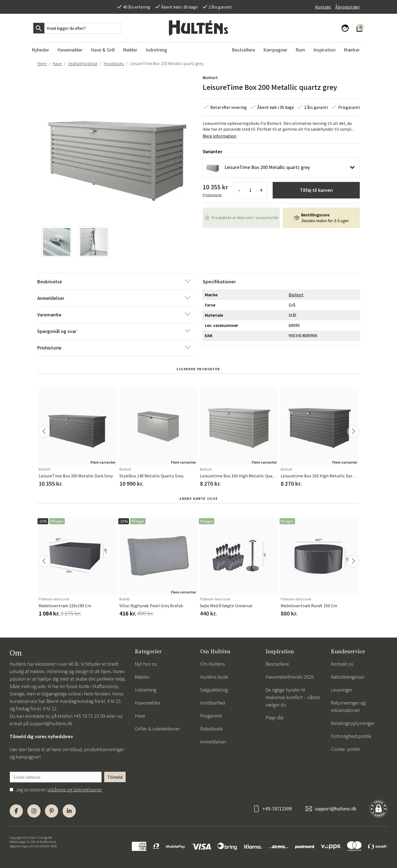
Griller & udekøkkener (157, 729)
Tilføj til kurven (316, 190)
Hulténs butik (214, 677)
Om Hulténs (213, 664)
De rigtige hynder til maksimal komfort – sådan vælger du (293, 697)
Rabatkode (211, 729)
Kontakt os (342, 664)
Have (57, 63)
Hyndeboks (114, 63)
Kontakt (323, 7)
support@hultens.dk (51, 723)
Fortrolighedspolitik (351, 736)
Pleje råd (274, 718)
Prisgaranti (211, 716)
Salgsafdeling (214, 690)
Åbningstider (348, 7)
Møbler (142, 677)
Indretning (146, 690)
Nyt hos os (146, 664)
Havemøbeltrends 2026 (290, 677)
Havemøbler (147, 703)
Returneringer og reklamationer (348, 706)
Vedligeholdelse (83, 63)
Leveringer (342, 690)
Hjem (42, 63)
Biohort (210, 77)
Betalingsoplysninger (353, 723)
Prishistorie (212, 195)
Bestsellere (277, 664)
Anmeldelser (213, 742)
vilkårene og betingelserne (74, 790)
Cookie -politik (345, 749)
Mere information (219, 136)
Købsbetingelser (348, 677)
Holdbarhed (213, 703)
